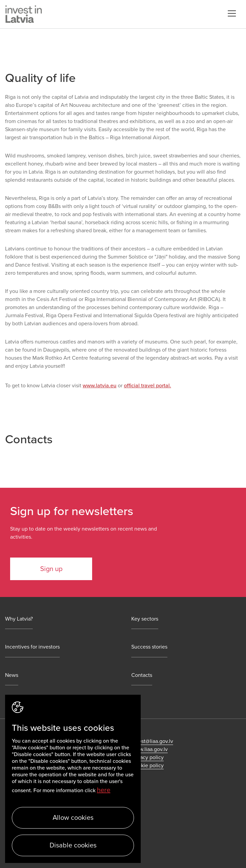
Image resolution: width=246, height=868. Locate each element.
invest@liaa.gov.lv (152, 741)
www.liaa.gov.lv (149, 749)
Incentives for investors (32, 647)
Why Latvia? (19, 619)
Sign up (51, 569)
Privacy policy (147, 757)
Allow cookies (73, 818)
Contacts (142, 675)
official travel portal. (147, 386)
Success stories (149, 647)
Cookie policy (147, 766)
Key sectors (145, 619)
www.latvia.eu (100, 386)
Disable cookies (73, 845)
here (104, 790)
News (12, 675)
